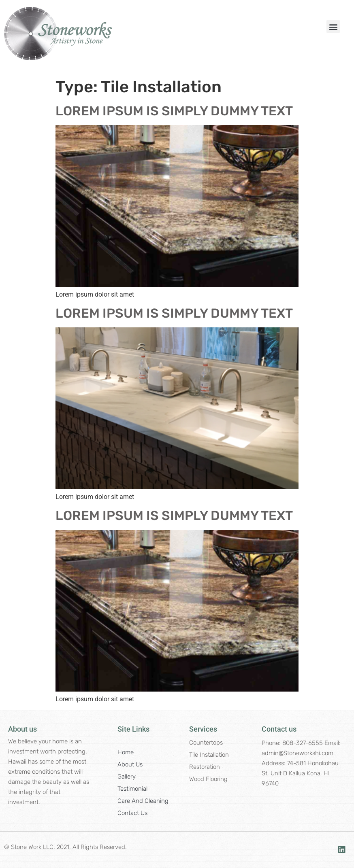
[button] (333, 27)
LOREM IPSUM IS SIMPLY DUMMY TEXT (174, 111)
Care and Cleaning (143, 801)
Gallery (127, 777)
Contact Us (132, 813)
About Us (130, 764)
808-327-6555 (303, 743)
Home (126, 752)
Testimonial (132, 789)
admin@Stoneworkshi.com (297, 753)
